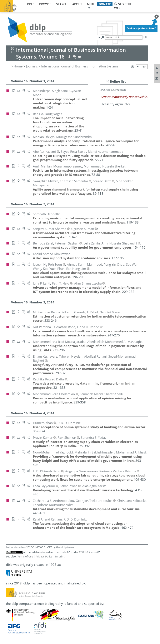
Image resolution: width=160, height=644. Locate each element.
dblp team (67, 547)
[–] (107, 81)
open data (60, 552)
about (77, 4)
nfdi (90, 4)
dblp (31, 4)
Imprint (60, 556)
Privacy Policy (44, 556)
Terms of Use (25, 556)
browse (45, 4)
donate (105, 4)
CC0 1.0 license (88, 552)
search (62, 4)
